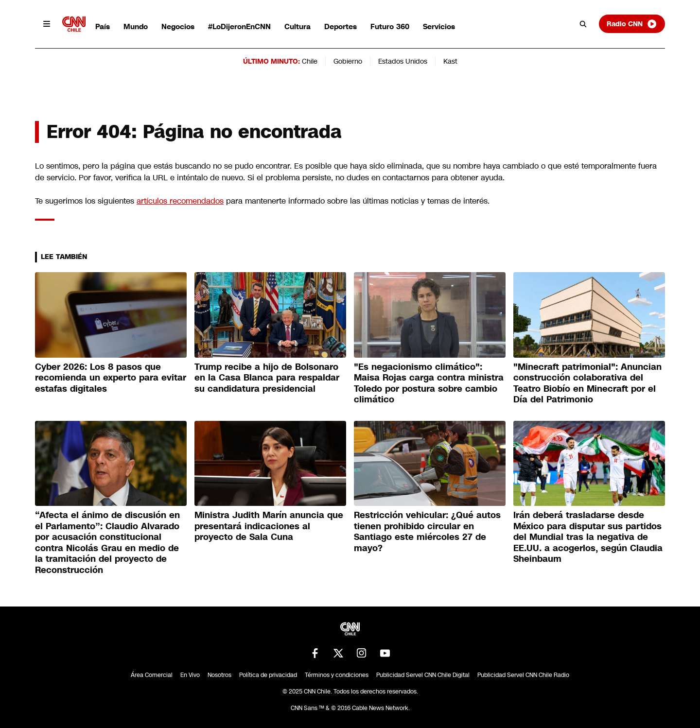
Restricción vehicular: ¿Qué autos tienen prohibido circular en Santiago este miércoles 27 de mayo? (427, 532)
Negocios (178, 26)
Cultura (297, 26)
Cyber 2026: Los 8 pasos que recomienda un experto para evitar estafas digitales (111, 378)
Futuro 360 (390, 26)
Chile (310, 61)
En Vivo (190, 675)
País (103, 26)
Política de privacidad (268, 675)
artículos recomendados (180, 201)
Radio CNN (632, 24)
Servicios (439, 26)
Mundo (136, 26)
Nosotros (219, 675)
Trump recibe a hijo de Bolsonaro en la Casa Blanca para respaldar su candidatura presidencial (267, 378)
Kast (450, 61)
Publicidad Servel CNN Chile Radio (523, 675)
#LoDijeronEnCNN (239, 26)
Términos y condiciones (337, 675)
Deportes (341, 26)
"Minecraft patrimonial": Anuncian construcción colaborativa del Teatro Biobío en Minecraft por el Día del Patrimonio (587, 383)
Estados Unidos (403, 61)
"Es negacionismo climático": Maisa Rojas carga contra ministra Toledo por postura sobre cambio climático (429, 383)
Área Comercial (152, 675)
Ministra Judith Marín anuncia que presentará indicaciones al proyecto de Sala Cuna (269, 526)
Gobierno (348, 61)
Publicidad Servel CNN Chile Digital (423, 675)
